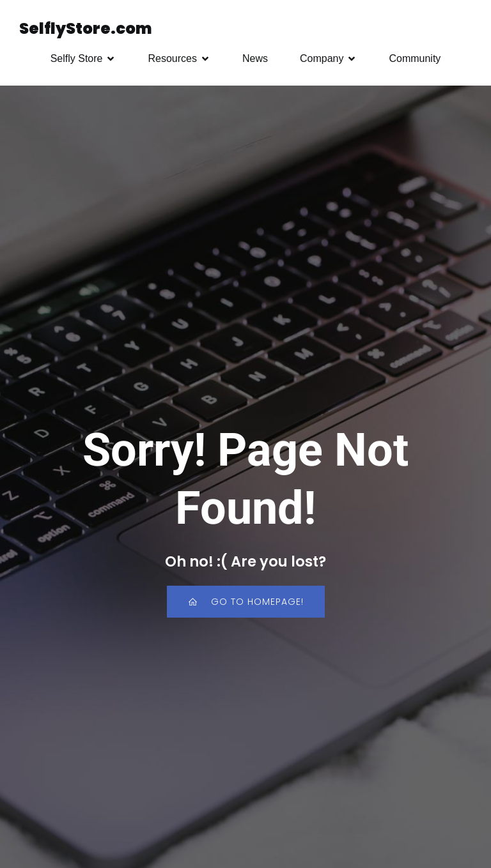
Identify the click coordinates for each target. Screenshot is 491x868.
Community (415, 58)
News (255, 58)
